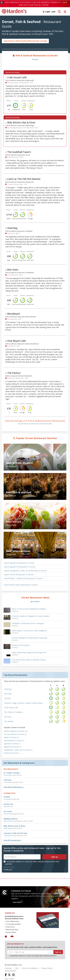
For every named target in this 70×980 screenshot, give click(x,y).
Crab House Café (17, 77)
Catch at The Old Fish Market (24, 179)
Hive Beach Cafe (16, 341)
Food (16, 101)
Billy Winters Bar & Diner (21, 122)
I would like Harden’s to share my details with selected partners (32, 956)
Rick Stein (13, 270)
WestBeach (14, 314)
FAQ (17, 968)
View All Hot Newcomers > (14, 787)
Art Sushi (8, 717)
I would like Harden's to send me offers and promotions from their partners (32, 863)
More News (35, 602)
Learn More (17, 902)
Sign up (54, 857)
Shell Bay (12, 228)
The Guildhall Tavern (19, 152)
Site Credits (9, 979)
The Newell (9, 721)
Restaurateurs (11, 971)
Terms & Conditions (30, 968)
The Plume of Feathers (13, 712)
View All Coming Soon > (13, 840)
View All (35, 60)
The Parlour (14, 373)
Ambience (31, 101)
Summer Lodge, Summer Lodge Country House (23, 703)
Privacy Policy (9, 867)
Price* (9, 101)
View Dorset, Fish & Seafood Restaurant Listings (25, 41)
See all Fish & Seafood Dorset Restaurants (35, 424)
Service (24, 101)
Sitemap (8, 968)
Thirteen (8, 698)
